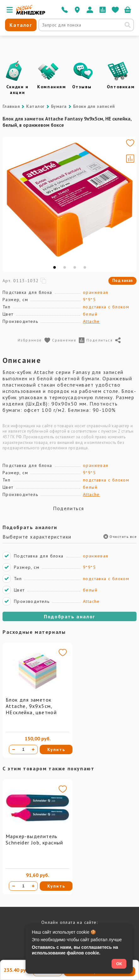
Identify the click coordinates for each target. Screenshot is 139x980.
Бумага (59, 106)
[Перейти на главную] (31, 13)
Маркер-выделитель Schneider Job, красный (35, 839)
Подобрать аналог (69, 616)
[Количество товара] (23, 750)
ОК (119, 964)
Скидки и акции (17, 90)
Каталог (35, 106)
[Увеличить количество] (33, 750)
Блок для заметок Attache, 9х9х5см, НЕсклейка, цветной (31, 706)
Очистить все (120, 537)
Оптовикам (121, 87)
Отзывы (82, 87)
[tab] (55, 267)
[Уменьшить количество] (14, 750)
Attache (91, 321)
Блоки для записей (94, 106)
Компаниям (52, 87)
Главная (11, 106)
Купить (56, 750)
